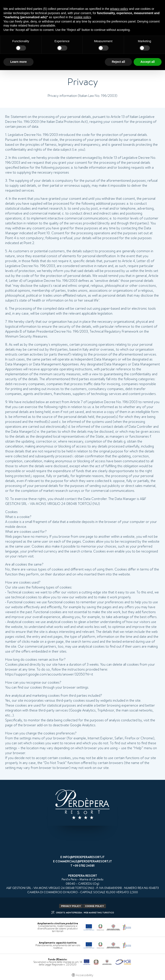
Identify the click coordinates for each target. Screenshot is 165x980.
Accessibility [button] (85, 975)
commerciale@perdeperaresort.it (84, 861)
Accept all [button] (148, 62)
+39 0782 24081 (84, 866)
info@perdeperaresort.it (84, 857)
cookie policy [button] (82, 17)
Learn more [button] (18, 62)
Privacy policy (71, 906)
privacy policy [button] (119, 9)
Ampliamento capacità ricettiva (58, 943)
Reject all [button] (118, 62)
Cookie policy (94, 906)
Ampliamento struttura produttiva (58, 923)
